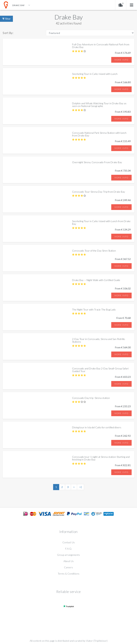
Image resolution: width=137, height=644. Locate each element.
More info (121, 60)
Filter (6, 19)
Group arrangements (68, 555)
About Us (69, 561)
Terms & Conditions (69, 574)
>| (80, 487)
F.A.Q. (69, 549)
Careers (68, 567)
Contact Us (69, 542)
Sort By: (8, 33)
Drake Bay (69, 17)
